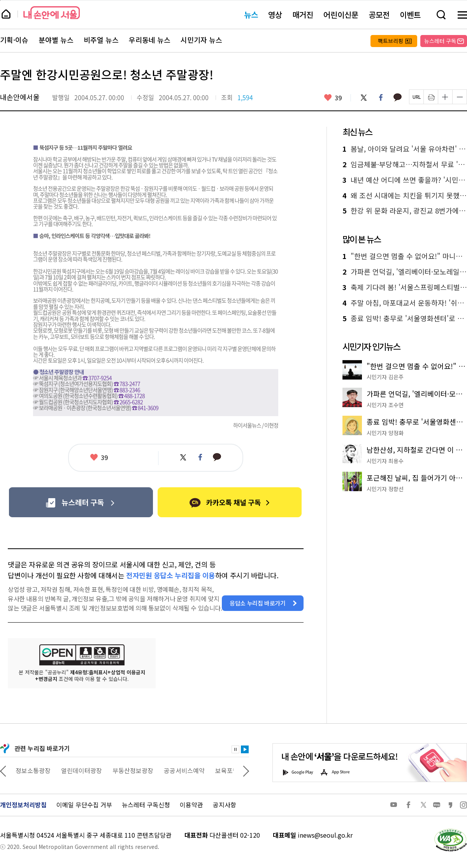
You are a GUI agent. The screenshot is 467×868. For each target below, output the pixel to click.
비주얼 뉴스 (101, 40)
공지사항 (225, 805)
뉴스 (251, 15)
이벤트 (410, 15)
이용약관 (191, 805)
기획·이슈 (14, 40)
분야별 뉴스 (56, 40)
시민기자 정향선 (385, 489)
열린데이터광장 (129, 770)
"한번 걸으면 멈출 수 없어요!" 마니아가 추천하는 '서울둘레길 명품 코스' (405, 256)
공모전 (379, 15)
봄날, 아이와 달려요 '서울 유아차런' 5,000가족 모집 (405, 149)
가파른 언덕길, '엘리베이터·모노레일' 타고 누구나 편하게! (405, 272)
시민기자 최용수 (385, 461)
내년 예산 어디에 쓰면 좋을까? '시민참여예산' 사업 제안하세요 (405, 180)
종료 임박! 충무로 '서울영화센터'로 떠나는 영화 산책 (405, 318)
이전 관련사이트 (3, 770)
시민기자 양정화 (385, 433)
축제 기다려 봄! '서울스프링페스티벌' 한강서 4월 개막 (405, 287)
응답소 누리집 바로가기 (258, 603)
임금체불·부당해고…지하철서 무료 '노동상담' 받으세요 (405, 164)
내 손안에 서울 (52, 13)
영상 (275, 15)
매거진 (303, 15)
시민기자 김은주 (385, 377)
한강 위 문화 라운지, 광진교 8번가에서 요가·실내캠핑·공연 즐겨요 (405, 211)
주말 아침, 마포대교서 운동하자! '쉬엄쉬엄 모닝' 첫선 (405, 303)
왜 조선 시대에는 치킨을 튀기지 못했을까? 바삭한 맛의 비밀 (405, 196)
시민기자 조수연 (385, 405)
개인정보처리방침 (23, 805)
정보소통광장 (80, 770)
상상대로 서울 (34, 770)
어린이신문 (341, 15)
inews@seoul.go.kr (325, 835)
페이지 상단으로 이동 (0, 0)
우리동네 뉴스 (150, 40)
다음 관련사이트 (246, 770)
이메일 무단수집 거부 (84, 805)
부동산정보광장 (180, 770)
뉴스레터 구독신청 (146, 805)
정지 (235, 749)
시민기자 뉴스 (201, 40)
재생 (245, 749)
